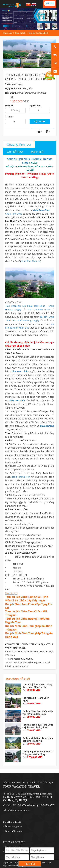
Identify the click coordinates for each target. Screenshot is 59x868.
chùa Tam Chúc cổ (31, 261)
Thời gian (10, 84)
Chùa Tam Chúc (14, 214)
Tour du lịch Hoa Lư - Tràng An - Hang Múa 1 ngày (37, 686)
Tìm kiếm (29, 864)
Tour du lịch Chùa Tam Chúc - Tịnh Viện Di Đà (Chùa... (38, 726)
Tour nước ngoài (14, 831)
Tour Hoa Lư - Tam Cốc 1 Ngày (36, 699)
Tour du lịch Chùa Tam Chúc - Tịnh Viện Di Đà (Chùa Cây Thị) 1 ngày (27, 599)
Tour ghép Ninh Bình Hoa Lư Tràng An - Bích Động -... (38, 753)
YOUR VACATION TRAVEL (21, 786)
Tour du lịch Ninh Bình (38, 33)
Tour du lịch (20, 33)
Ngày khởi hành (13, 88)
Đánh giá (37, 151)
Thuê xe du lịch (13, 847)
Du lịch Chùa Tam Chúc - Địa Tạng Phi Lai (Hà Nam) (38, 713)
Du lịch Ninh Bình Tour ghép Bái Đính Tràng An (38, 739)
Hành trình (11, 93)
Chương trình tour (19, 144)
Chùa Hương (47, 426)
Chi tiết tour (15, 151)
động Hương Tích (21, 477)
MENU (50, 3)
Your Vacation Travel (38, 309)
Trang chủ (7, 33)
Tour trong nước (14, 826)
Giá (11, 97)
